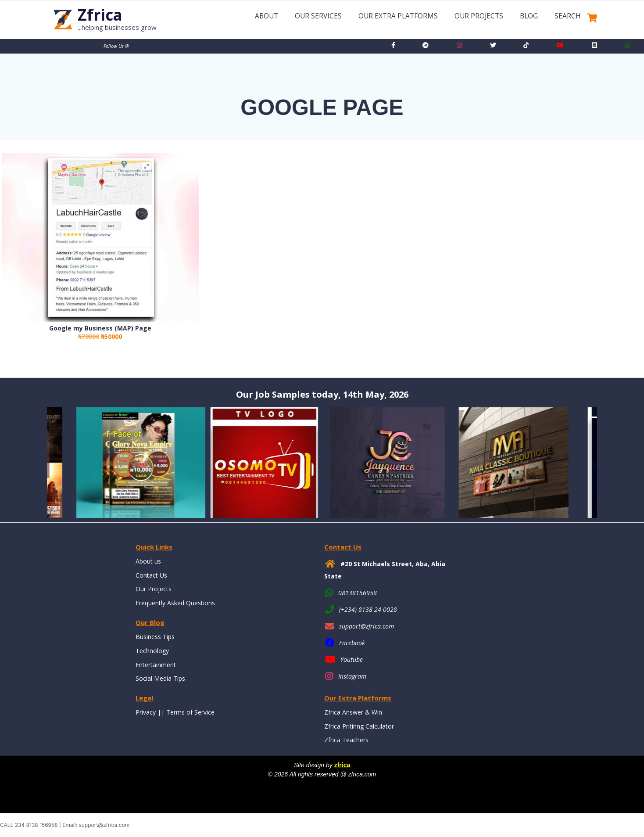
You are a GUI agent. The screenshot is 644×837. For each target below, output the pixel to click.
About (267, 16)
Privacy (146, 712)
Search (568, 16)
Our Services (318, 16)
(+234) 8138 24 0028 (368, 609)
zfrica (342, 765)
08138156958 (358, 593)
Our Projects (479, 16)
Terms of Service (190, 712)
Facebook (352, 643)
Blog (529, 16)
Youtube (352, 659)
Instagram (352, 676)
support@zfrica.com (367, 626)
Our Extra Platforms (398, 16)
